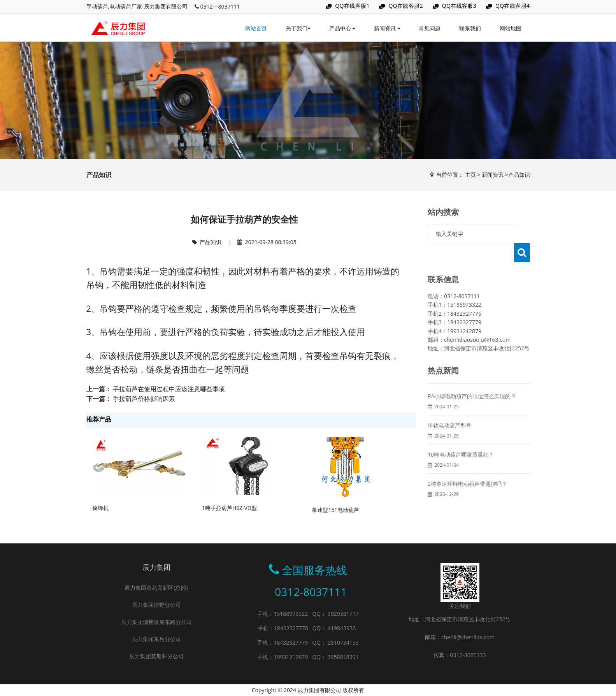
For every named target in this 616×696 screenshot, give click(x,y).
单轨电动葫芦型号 (449, 407)
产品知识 (519, 175)
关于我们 (298, 28)
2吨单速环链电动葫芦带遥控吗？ (467, 465)
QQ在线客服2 (406, 6)
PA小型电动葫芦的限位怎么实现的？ (472, 377)
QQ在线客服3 (459, 6)
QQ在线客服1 (352, 6)
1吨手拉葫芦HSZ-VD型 (229, 508)
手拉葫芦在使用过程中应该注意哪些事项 (169, 389)
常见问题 (430, 28)
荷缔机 (100, 508)
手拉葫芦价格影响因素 (144, 399)
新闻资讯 (387, 28)
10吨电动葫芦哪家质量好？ (461, 436)
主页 (470, 175)
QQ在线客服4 (513, 6)
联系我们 (470, 28)
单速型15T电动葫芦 (335, 510)
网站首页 (256, 28)
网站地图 (511, 28)
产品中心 (342, 28)
